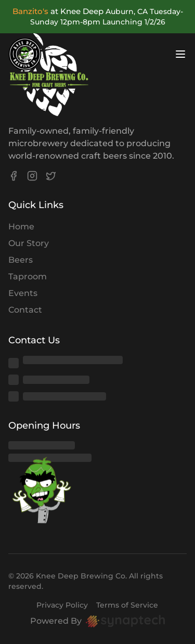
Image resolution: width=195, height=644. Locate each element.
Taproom (28, 276)
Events (23, 293)
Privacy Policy (62, 605)
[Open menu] (180, 54)
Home (21, 227)
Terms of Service (127, 605)
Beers (21, 260)
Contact (25, 310)
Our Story (29, 243)
